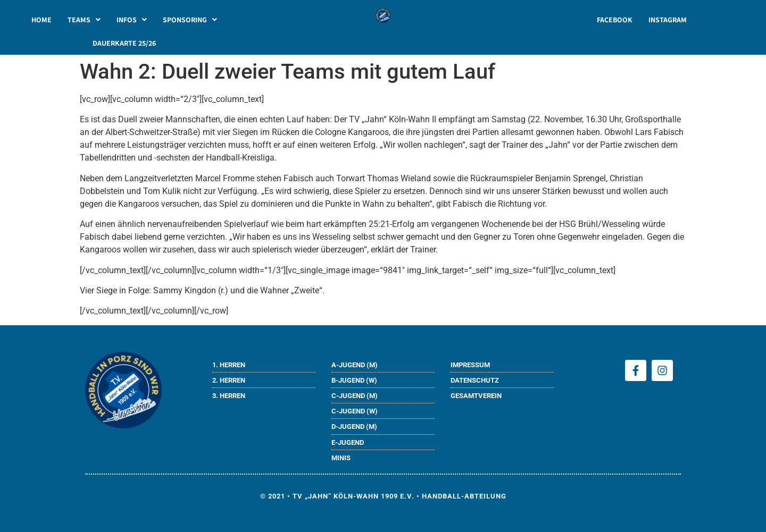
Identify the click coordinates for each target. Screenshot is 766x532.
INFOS (132, 20)
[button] (84, 20)
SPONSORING (190, 20)
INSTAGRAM (668, 20)
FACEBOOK (615, 20)
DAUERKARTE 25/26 (124, 43)
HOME (41, 20)
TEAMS (84, 20)
